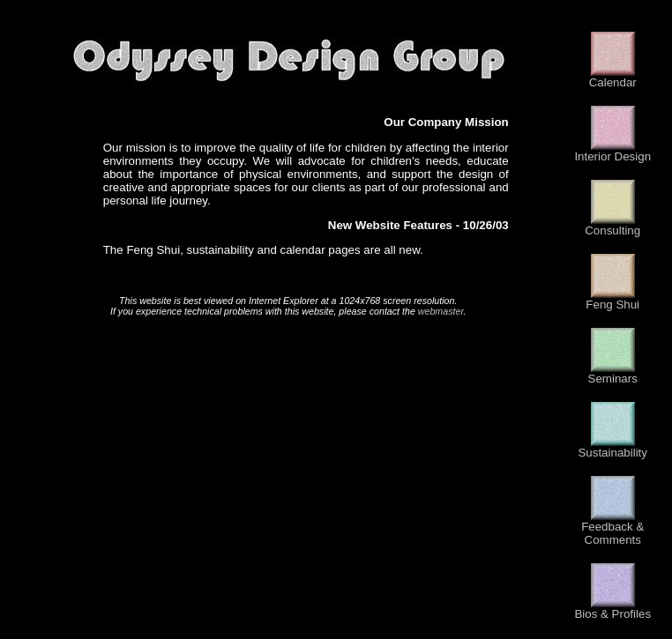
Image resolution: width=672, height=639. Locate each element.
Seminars (613, 373)
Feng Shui (612, 299)
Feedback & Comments (612, 528)
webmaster (441, 311)
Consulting (612, 225)
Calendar (613, 77)
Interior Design (612, 151)
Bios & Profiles (612, 609)
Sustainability (612, 447)
